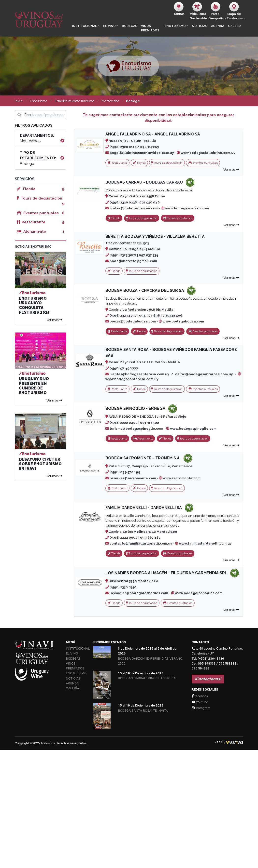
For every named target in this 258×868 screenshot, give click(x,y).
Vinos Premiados (150, 28)
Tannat (179, 9)
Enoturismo (175, 26)
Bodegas (129, 26)
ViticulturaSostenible (198, 11)
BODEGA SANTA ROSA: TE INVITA (143, 710)
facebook (200, 696)
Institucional (85, 26)
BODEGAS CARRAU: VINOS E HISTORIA (147, 678)
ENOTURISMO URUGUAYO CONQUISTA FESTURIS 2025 (34, 305)
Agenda (218, 26)
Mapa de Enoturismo (235, 11)
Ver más (231, 169)
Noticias (200, 26)
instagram (201, 708)
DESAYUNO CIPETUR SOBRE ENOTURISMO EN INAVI (40, 464)
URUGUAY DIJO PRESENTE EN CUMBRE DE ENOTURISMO (34, 386)
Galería (235, 26)
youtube (200, 702)
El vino (109, 26)
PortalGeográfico (217, 11)
